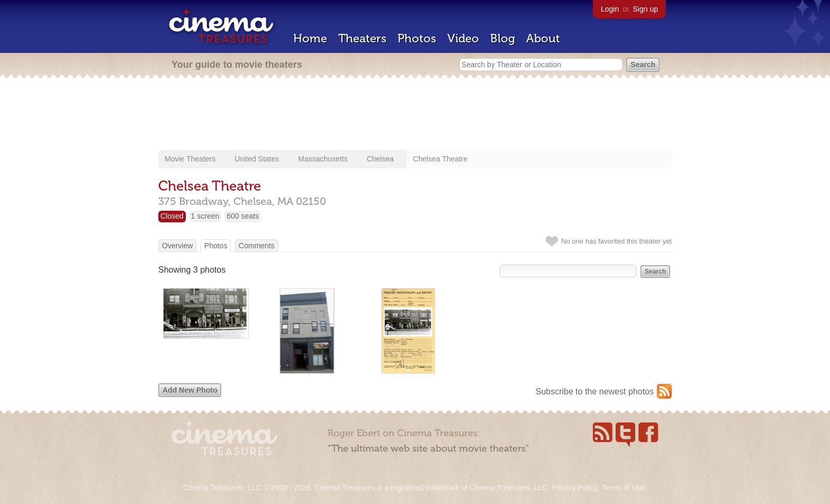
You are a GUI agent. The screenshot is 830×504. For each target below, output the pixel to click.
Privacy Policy (574, 488)
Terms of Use (623, 488)
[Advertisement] (415, 115)
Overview (177, 246)
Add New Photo (190, 390)
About (543, 38)
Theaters (362, 38)
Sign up (646, 9)
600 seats (243, 216)
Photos (417, 38)
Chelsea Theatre (440, 159)
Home (310, 38)
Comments (257, 246)
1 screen (205, 216)
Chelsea (380, 159)
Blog (503, 38)
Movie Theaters (190, 159)
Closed (172, 216)
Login (610, 9)
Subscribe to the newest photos (595, 391)
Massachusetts (323, 159)
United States (257, 159)
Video (463, 38)
